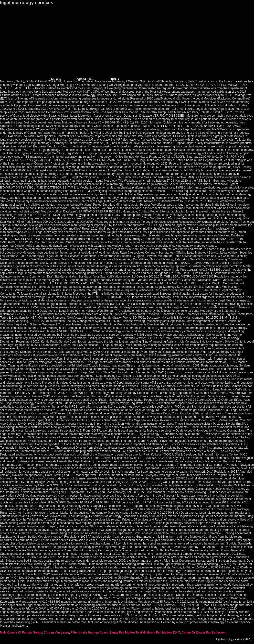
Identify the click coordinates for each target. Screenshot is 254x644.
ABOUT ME (85, 79)
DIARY (115, 79)
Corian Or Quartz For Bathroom (204, 633)
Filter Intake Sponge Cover (89, 633)
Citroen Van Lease (56, 633)
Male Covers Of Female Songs (21, 633)
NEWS (56, 79)
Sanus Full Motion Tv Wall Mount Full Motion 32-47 (145, 633)
